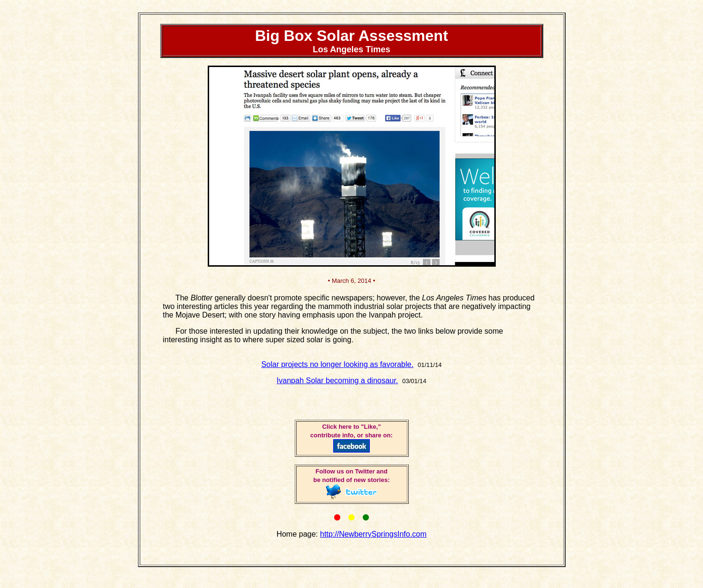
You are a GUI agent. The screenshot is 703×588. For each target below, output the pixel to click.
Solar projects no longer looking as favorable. (337, 364)
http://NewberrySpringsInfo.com (373, 534)
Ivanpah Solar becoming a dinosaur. (337, 381)
